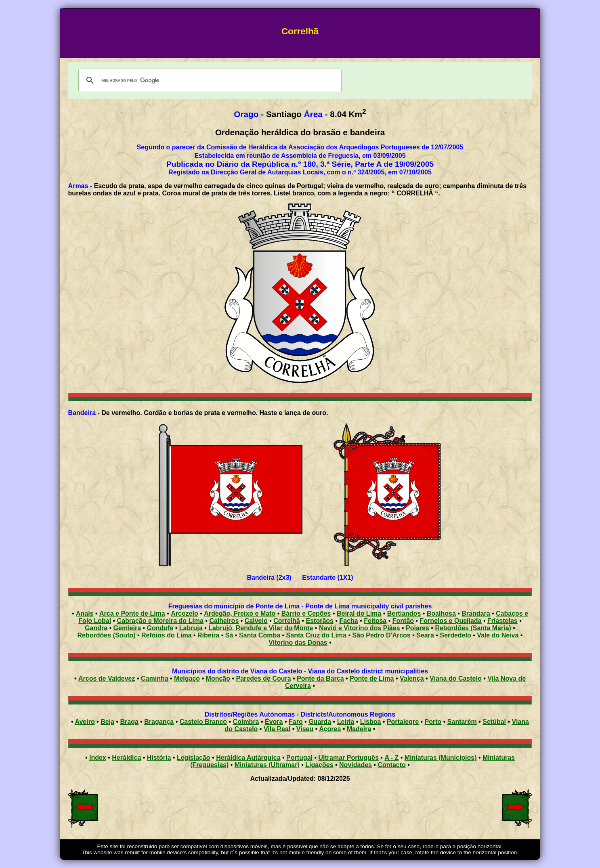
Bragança (159, 722)
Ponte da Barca (320, 678)
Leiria (346, 722)
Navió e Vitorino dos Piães (360, 628)
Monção (218, 678)
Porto (433, 722)
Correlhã (287, 621)
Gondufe (160, 628)
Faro (296, 722)
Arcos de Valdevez (107, 678)
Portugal (299, 758)
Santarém (462, 722)
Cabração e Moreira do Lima (160, 621)
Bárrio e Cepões (306, 613)
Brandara (476, 613)
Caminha (155, 678)
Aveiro (85, 722)
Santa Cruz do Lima (316, 635)
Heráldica (126, 758)
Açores (330, 729)
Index (98, 758)
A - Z (391, 758)
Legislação (194, 758)
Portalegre (403, 722)
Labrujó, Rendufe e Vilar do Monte (261, 628)
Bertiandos (404, 613)
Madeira (359, 729)
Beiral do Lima (359, 613)
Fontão (403, 621)
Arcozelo (185, 613)
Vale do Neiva (498, 635)
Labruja (191, 628)
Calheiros (224, 621)
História (159, 758)
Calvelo (256, 621)
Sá (229, 635)
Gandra (96, 628)
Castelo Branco (203, 722)
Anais (85, 613)
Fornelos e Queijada (451, 621)
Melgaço (187, 678)
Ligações (319, 765)
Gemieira (127, 628)
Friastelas (502, 621)
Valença (412, 678)
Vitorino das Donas (298, 643)
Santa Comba (260, 635)
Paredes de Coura (264, 678)
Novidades (356, 765)
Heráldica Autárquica (248, 758)
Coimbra (246, 722)
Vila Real (277, 729)
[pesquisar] (209, 80)
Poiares (417, 628)
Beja (107, 722)
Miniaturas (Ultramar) (267, 765)
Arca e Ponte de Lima (132, 613)
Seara (425, 635)
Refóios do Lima (166, 635)
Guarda (320, 722)
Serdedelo (455, 635)
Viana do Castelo (456, 678)
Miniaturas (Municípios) (441, 758)
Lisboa (371, 722)
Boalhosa (441, 613)
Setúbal (494, 722)
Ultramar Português (349, 758)
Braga (129, 722)
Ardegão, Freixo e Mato (240, 613)
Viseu (305, 729)
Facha (348, 621)
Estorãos (320, 621)
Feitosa (375, 621)
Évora (274, 722)
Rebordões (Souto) (107, 635)
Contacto (391, 765)
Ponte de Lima (372, 678)
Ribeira (208, 635)
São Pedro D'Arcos (381, 635)
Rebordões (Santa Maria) (473, 628)
